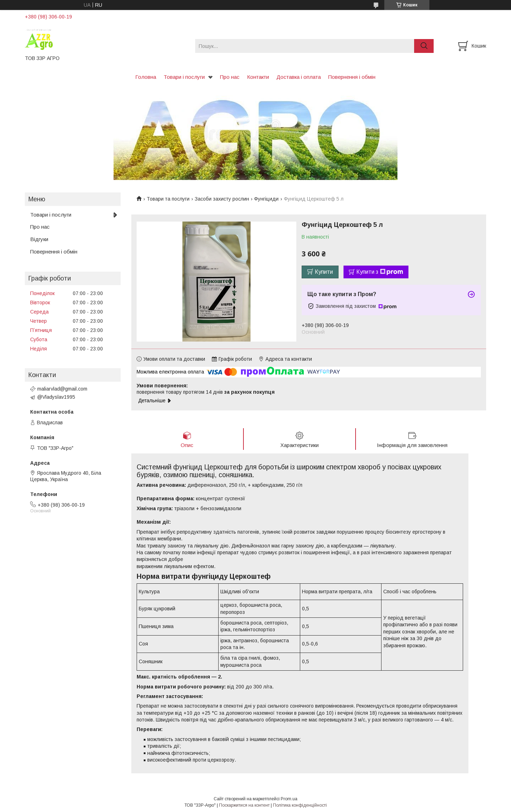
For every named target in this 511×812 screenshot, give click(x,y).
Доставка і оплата (299, 77)
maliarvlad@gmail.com (62, 389)
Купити (324, 272)
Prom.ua (289, 799)
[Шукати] (424, 46)
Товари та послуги (168, 199)
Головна (146, 77)
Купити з (380, 272)
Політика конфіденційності (300, 805)
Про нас (230, 77)
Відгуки (39, 239)
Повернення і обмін (352, 77)
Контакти (258, 77)
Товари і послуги (184, 77)
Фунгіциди (266, 199)
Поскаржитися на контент (244, 805)
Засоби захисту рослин (222, 199)
